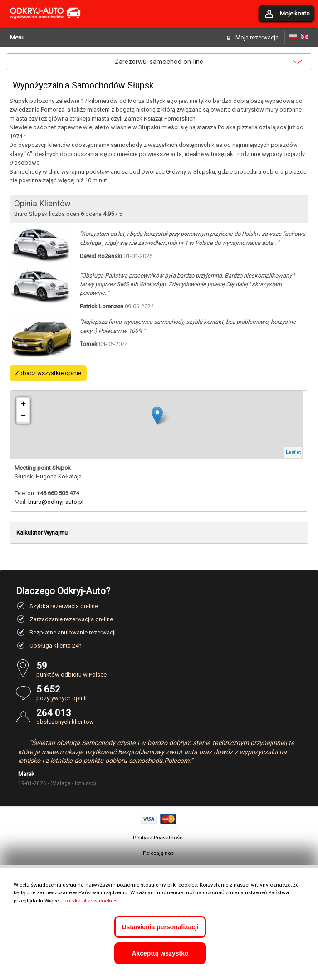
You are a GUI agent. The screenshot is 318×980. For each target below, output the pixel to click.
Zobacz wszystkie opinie (48, 373)
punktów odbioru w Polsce (169, 669)
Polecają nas (158, 853)
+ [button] (23, 404)
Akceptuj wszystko (160, 953)
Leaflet (293, 452)
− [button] (23, 416)
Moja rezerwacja (257, 37)
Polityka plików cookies (89, 901)
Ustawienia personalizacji (160, 927)
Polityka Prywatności (158, 838)
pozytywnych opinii (169, 693)
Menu (17, 37)
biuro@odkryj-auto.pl (56, 502)
